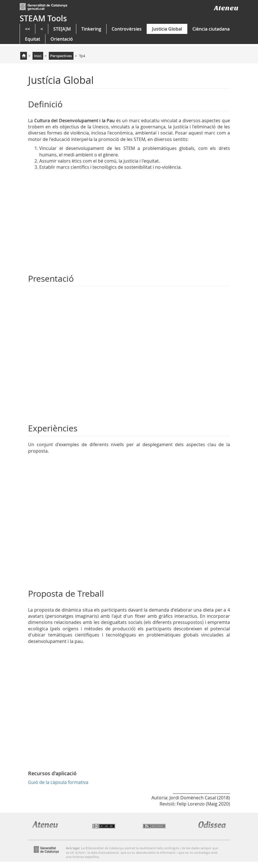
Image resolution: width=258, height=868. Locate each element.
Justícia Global (167, 29)
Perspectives (61, 56)
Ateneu (226, 8)
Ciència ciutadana (211, 29)
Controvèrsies (127, 29)
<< (27, 29)
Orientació (62, 39)
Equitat (33, 39)
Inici (38, 56)
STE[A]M (62, 29)
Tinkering (91, 29)
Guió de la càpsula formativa (58, 782)
